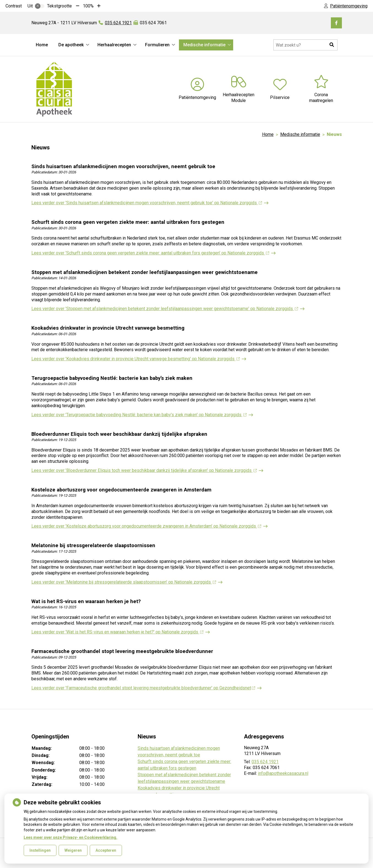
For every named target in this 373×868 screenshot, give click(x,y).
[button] (332, 45)
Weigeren (73, 850)
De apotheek (71, 45)
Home (42, 45)
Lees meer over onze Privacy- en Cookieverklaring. (70, 837)
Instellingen (40, 850)
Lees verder (147, 203)
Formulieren (157, 45)
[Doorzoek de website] (305, 45)
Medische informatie (204, 45)
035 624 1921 (265, 762)
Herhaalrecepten (114, 45)
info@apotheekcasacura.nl (283, 773)
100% (88, 6)
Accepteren (106, 850)
